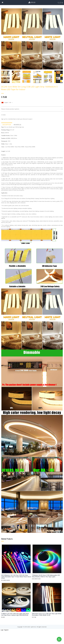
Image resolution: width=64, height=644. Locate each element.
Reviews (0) (17, 125)
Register (6, 630)
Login (2, 630)
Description (7, 125)
